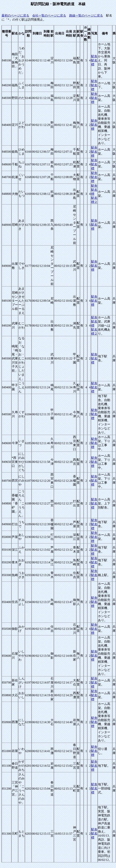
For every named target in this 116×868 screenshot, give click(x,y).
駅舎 (94, 56)
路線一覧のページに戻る (86, 15)
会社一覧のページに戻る (49, 15)
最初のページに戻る (15, 15)
